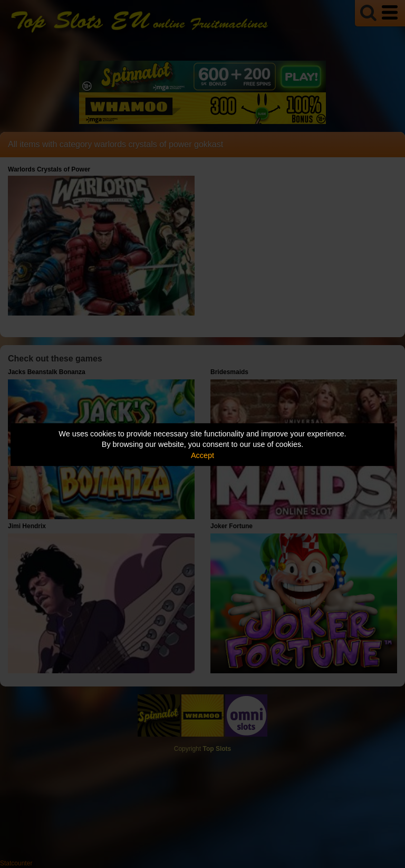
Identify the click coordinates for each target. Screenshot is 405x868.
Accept (202, 455)
